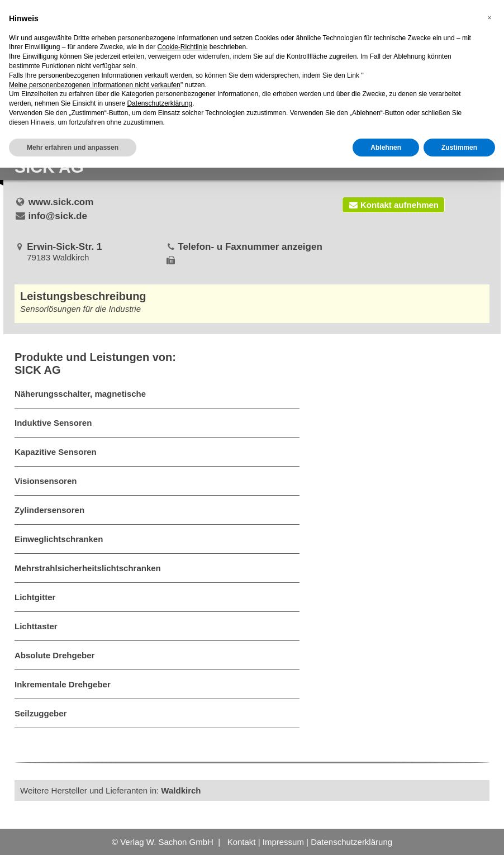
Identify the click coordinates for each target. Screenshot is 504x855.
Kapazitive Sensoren (56, 452)
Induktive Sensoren (53, 423)
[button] (489, 18)
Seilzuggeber (41, 713)
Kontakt (242, 842)
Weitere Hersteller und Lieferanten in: (111, 790)
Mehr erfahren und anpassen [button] (73, 148)
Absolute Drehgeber (54, 655)
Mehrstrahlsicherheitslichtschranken (88, 568)
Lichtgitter (35, 597)
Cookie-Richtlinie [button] (182, 47)
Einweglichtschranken (59, 539)
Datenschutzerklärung (351, 842)
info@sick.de (58, 216)
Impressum (283, 842)
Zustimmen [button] (459, 148)
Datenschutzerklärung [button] (160, 103)
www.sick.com (61, 202)
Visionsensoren (46, 481)
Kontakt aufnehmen (393, 205)
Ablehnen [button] (386, 148)
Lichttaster (36, 626)
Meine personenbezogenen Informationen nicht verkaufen (95, 85)
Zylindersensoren (49, 510)
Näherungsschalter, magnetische (80, 394)
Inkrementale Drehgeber (63, 684)
